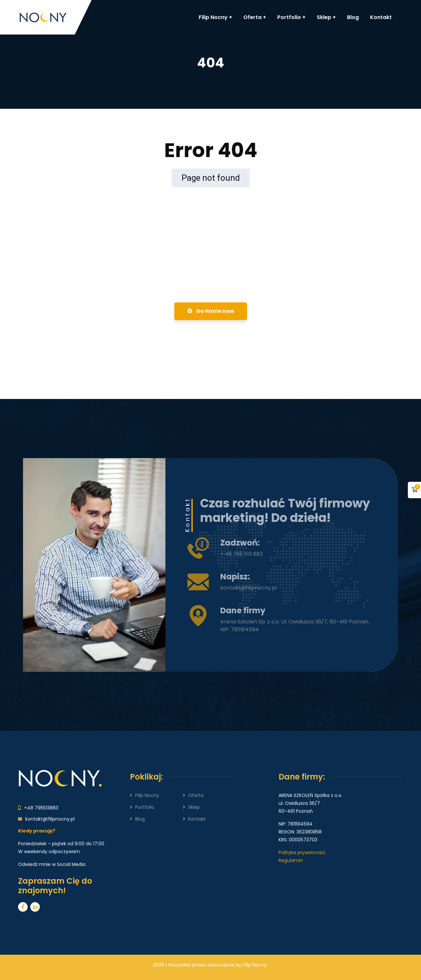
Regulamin (291, 860)
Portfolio (145, 807)
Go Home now (211, 311)
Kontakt (197, 819)
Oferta (196, 795)
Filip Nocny (147, 795)
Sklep (194, 807)
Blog (140, 819)
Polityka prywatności (302, 852)
